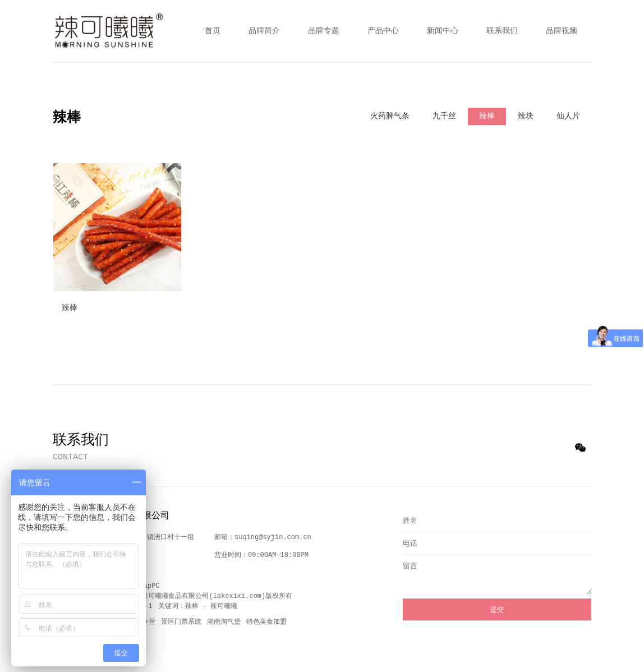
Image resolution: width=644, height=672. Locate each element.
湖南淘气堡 (224, 622)
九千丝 (444, 116)
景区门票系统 (181, 622)
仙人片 (568, 116)
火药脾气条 (390, 116)
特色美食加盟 (266, 622)
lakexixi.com (237, 596)
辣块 (526, 116)
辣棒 (487, 116)
